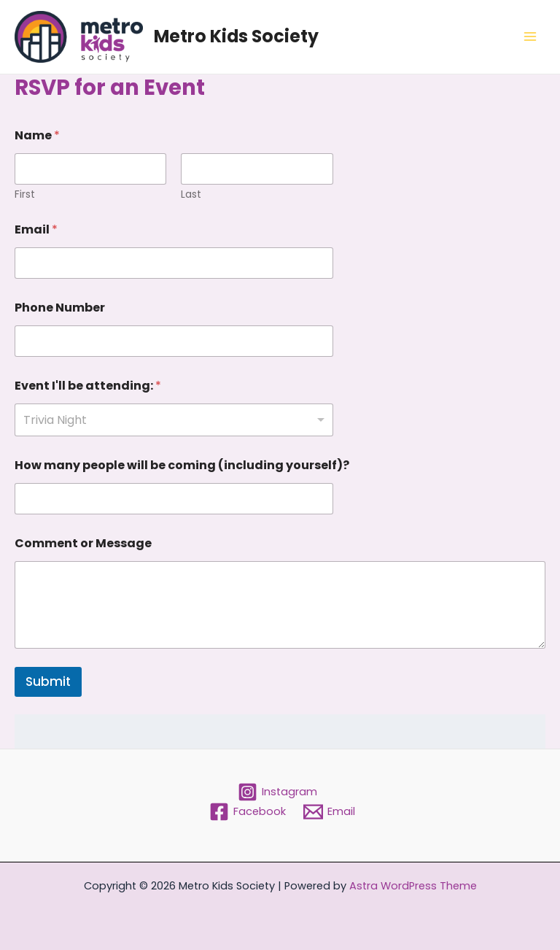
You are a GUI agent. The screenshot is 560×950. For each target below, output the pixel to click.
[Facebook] (248, 812)
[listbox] (174, 420)
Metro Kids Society (236, 36)
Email (36, 229)
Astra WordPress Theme (413, 886)
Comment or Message (83, 543)
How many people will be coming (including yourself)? (182, 465)
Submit (48, 681)
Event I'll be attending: (88, 386)
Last (191, 194)
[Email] (329, 812)
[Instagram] (278, 792)
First (25, 194)
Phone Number (60, 308)
